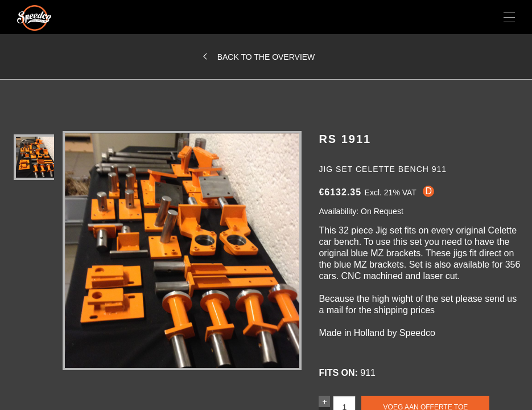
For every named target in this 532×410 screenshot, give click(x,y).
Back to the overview (266, 57)
